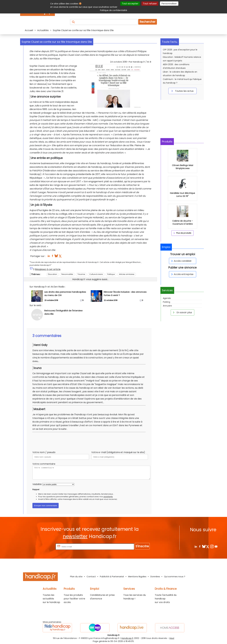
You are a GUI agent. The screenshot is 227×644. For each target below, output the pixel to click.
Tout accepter (130, 4)
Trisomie (81, 274)
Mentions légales (137, 576)
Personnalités (67, 274)
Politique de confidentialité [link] (114, 10)
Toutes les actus (182, 91)
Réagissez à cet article (48, 269)
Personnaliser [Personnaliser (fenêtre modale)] (169, 4)
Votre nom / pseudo (44, 452)
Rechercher (148, 22)
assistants (108, 497)
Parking (166, 302)
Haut (172, 638)
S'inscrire (142, 546)
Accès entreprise (182, 274)
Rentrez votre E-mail (43, 547)
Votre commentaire (44, 464)
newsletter (75, 536)
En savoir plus (182, 312)
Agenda (167, 298)
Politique (111, 274)
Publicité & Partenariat (112, 576)
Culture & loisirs (96, 274)
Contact (91, 576)
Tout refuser (150, 4)
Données (155, 576)
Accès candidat (181, 261)
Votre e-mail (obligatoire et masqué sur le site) (118, 452)
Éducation (52, 274)
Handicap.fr (127, 638)
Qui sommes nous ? (175, 576)
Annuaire (167, 306)
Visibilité (37, 484)
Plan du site (76, 576)
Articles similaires (127, 274)
